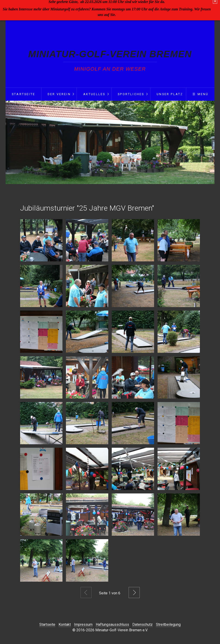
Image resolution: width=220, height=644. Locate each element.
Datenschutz (143, 624)
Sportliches (131, 94)
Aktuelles (94, 94)
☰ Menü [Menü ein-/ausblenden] (200, 94)
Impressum (83, 624)
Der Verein (59, 94)
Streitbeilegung (168, 624)
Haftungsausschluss (112, 624)
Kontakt (65, 624)
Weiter (134, 593)
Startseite (23, 94)
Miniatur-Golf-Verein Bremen (110, 54)
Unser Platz (170, 94)
